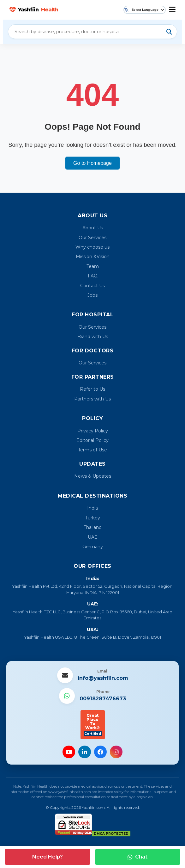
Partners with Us (92, 399)
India (92, 508)
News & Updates (93, 476)
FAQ (93, 276)
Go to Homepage (92, 163)
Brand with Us (93, 337)
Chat (137, 857)
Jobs (92, 295)
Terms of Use (92, 450)
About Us (93, 228)
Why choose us (92, 247)
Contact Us (92, 286)
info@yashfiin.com (103, 678)
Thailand (93, 527)
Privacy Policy (93, 431)
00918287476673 (103, 699)
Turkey (93, 518)
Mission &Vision (93, 257)
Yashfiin (34, 10)
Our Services (92, 238)
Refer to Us (92, 389)
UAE (93, 537)
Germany (93, 547)
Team (93, 266)
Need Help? (48, 857)
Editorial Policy (92, 440)
